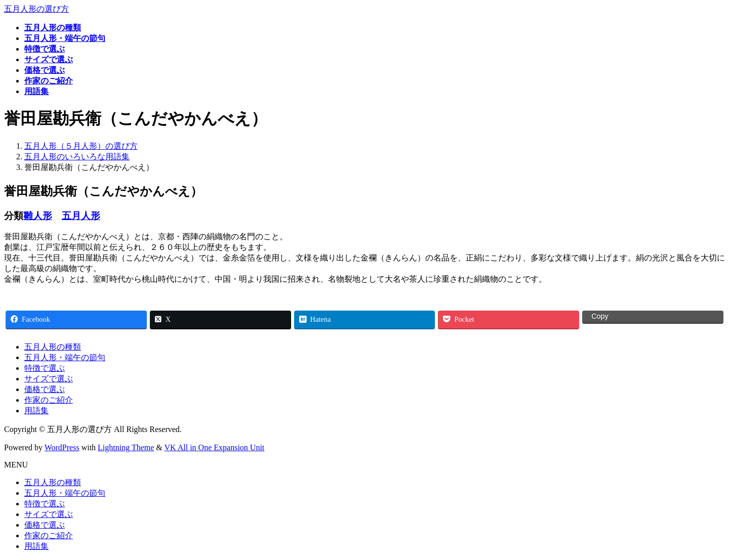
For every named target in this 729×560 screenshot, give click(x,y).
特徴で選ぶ (45, 368)
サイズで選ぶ (49, 379)
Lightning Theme (126, 447)
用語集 (36, 411)
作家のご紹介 (49, 400)
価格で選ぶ (45, 389)
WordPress (62, 447)
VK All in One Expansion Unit (215, 447)
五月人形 (81, 216)
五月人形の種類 (53, 347)
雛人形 (38, 216)
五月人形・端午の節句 (65, 357)
